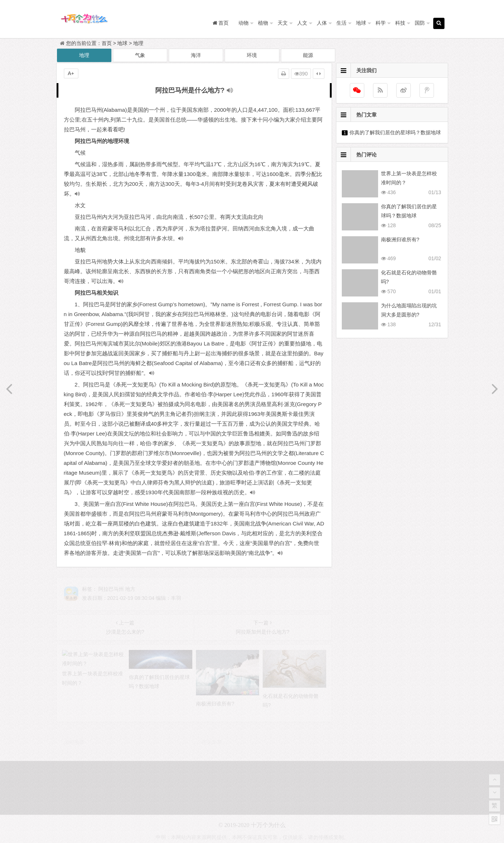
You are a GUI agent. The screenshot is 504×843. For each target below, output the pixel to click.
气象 (140, 55)
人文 (302, 23)
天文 (283, 23)
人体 (322, 23)
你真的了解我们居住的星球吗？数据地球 (395, 132)
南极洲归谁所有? (400, 240)
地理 (138, 43)
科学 (381, 23)
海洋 (196, 55)
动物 (243, 23)
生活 (341, 23)
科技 (400, 23)
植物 (263, 23)
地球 (361, 23)
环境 (252, 55)
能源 (308, 55)
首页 (107, 43)
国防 (420, 23)
